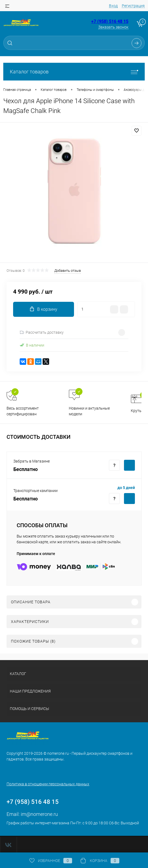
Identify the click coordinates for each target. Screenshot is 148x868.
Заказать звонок (113, 27)
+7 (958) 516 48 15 (110, 21)
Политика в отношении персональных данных (48, 784)
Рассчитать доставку (42, 332)
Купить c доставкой (129, 465)
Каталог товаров (74, 72)
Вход (113, 6)
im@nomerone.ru (39, 814)
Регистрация (133, 6)
